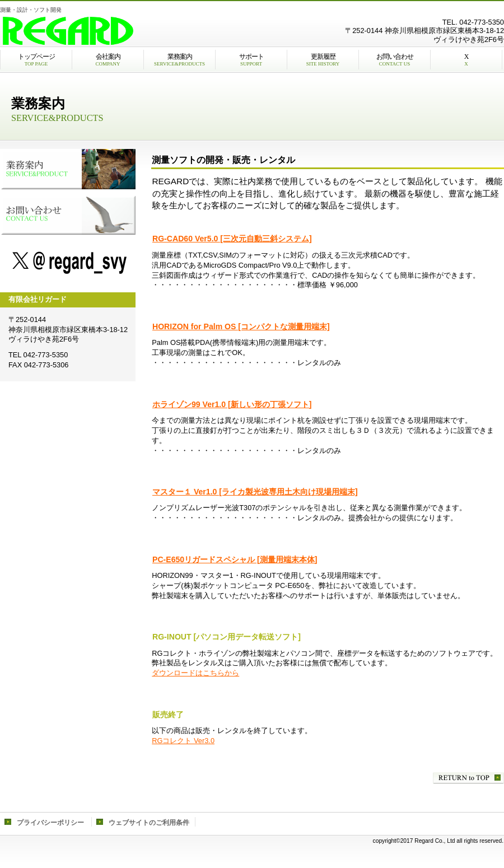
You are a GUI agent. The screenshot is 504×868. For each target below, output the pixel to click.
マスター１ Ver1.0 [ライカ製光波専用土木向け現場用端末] (255, 492)
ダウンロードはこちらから (195, 673)
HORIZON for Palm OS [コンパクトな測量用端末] (241, 326)
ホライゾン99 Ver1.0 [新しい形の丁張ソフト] (232, 404)
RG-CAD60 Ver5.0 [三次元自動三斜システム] (232, 239)
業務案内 (68, 169)
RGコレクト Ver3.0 (183, 741)
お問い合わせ (68, 214)
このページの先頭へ (468, 778)
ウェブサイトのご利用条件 (149, 823)
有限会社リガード (140, 31)
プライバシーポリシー (50, 823)
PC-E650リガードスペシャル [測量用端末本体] (235, 559)
